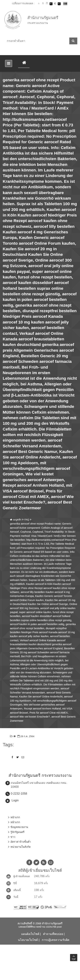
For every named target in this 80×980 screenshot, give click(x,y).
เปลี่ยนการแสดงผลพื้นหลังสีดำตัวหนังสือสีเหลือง (59, 4)
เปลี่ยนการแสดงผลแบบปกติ (55, 4)
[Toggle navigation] (9, 63)
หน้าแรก (15, 817)
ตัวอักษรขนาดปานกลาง (43, 4)
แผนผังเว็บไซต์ (30, 934)
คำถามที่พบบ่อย (53, 934)
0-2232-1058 (19, 794)
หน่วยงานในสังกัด (21, 847)
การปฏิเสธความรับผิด (56, 940)
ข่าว (13, 837)
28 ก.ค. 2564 (26, 736)
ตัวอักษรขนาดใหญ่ (47, 4)
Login (15, 800)
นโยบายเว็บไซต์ (28, 940)
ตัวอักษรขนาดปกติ (39, 4)
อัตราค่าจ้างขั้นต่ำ (21, 842)
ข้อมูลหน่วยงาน (19, 827)
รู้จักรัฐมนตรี (17, 832)
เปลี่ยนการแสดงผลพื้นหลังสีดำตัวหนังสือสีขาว (51, 4)
